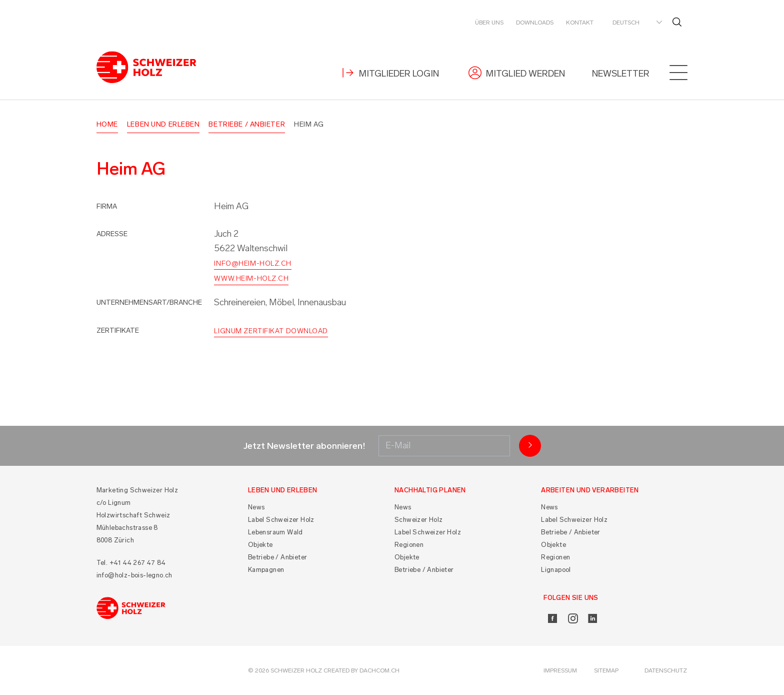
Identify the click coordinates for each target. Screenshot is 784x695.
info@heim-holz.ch (253, 263)
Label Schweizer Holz (281, 520)
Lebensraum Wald (275, 532)
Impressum (560, 670)
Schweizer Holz (419, 520)
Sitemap (606, 670)
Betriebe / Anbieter (247, 124)
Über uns (489, 23)
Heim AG (309, 124)
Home (107, 124)
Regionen (409, 545)
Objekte (260, 545)
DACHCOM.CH (379, 670)
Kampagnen (266, 570)
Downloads (535, 23)
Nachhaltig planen (430, 490)
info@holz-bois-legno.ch (134, 575)
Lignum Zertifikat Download (271, 331)
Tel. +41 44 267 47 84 (131, 563)
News (256, 507)
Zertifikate (118, 330)
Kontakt (580, 23)
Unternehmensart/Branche (149, 302)
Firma (107, 206)
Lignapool (556, 570)
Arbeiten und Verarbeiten (590, 490)
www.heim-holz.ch (251, 278)
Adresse (112, 234)
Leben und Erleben (163, 124)
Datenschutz (666, 670)
